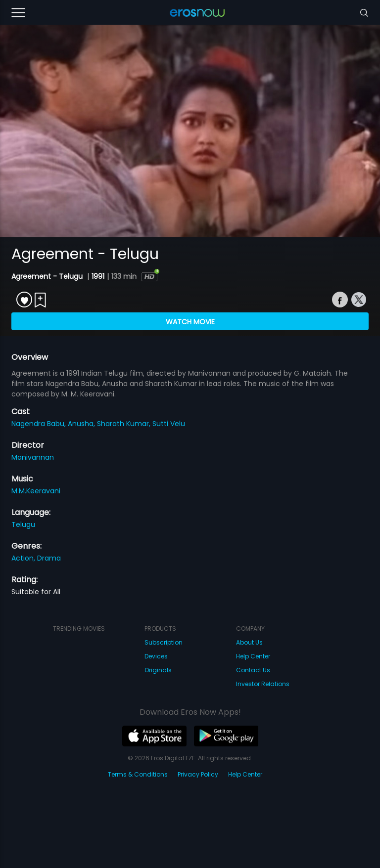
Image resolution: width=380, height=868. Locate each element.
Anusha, (82, 424)
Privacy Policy (198, 774)
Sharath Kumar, (125, 424)
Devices (156, 656)
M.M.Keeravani (36, 491)
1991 (98, 276)
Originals (158, 670)
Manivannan (33, 457)
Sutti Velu (169, 424)
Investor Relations (263, 684)
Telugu (23, 524)
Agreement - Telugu (48, 276)
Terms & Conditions (138, 774)
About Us (249, 642)
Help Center (253, 656)
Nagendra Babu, (40, 424)
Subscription (164, 642)
